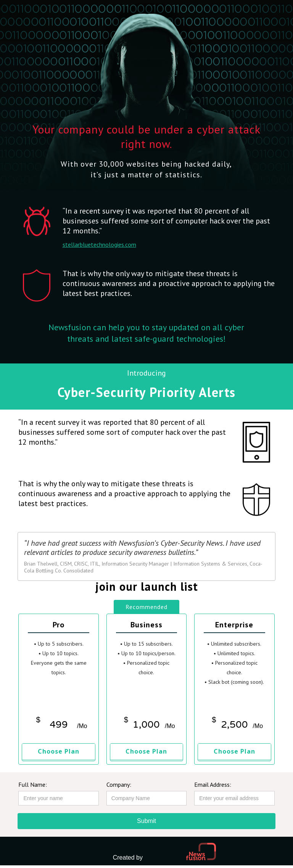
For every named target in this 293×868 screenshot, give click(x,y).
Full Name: (33, 784)
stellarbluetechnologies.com (99, 244)
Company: (119, 784)
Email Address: (213, 784)
